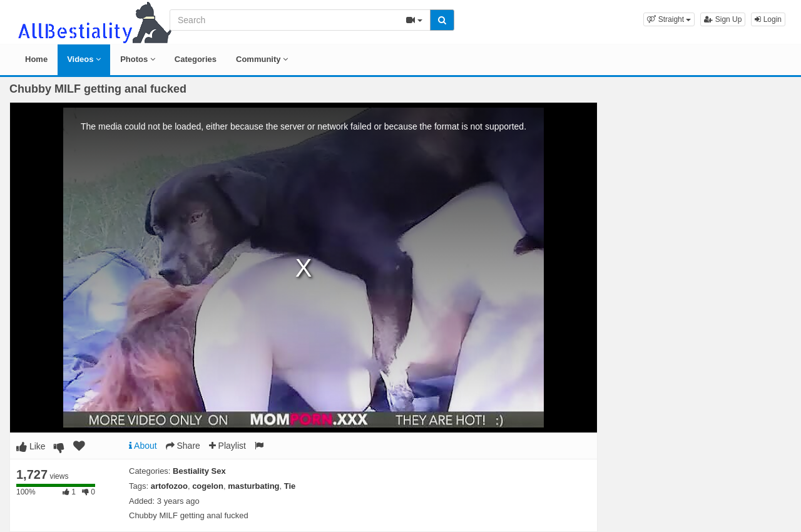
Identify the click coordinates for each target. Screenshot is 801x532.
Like (31, 446)
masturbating (253, 486)
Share (183, 446)
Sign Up (723, 19)
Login (768, 19)
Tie (290, 486)
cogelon (208, 486)
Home (36, 59)
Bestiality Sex (199, 471)
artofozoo (169, 486)
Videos (84, 59)
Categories (196, 59)
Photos (138, 59)
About (143, 446)
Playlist (227, 446)
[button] (669, 19)
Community (262, 59)
